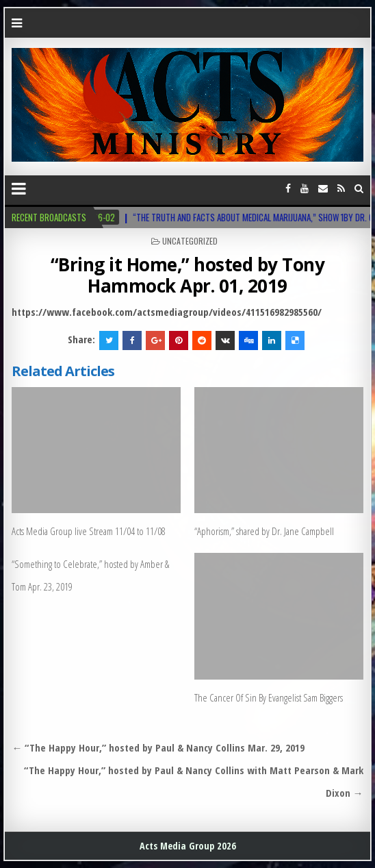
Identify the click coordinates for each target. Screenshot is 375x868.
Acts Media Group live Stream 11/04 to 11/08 (89, 531)
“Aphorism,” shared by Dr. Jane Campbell (264, 531)
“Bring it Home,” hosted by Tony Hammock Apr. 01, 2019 (188, 275)
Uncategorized (190, 241)
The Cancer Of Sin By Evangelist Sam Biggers (269, 697)
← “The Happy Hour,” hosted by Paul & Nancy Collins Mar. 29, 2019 (158, 747)
